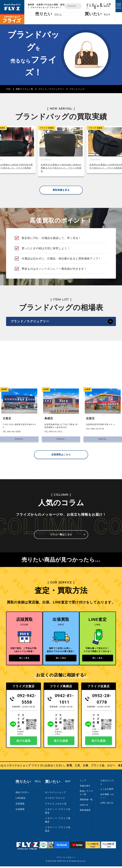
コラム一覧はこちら (61, 535)
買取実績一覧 (86, 801)
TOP (8, 89)
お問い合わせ (106, 5)
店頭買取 (20, 805)
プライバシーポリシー (66, 859)
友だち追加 (23, 742)
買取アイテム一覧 (24, 89)
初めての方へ (22, 794)
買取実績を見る (61, 190)
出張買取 (20, 811)
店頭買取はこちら (61, 455)
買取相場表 (98, 6)
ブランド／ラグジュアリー (51, 89)
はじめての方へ (90, 6)
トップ (83, 782)
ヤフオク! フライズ (55, 800)
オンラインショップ (55, 794)
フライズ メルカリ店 (56, 805)
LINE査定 (21, 800)
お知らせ (84, 806)
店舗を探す (85, 787)
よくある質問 (107, 791)
